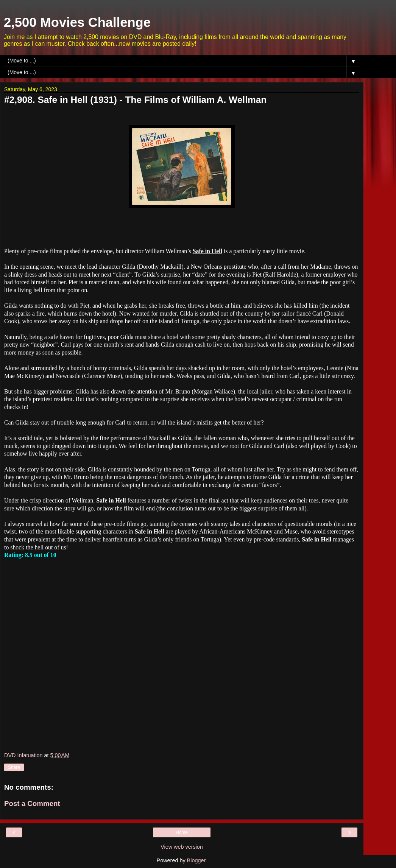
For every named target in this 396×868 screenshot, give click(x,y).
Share (14, 767)
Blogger (196, 860)
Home (182, 832)
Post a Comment (32, 803)
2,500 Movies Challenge (77, 22)
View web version (182, 847)
